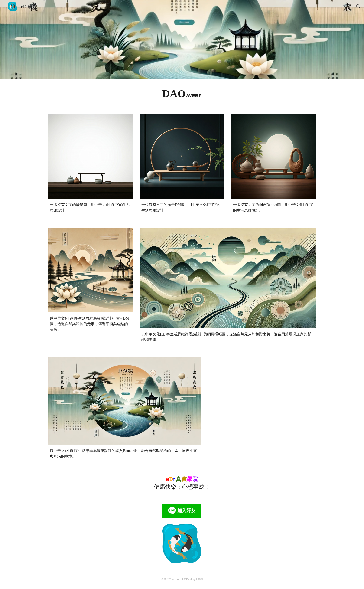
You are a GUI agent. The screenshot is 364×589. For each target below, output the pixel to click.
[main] (182, 94)
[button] (358, 7)
